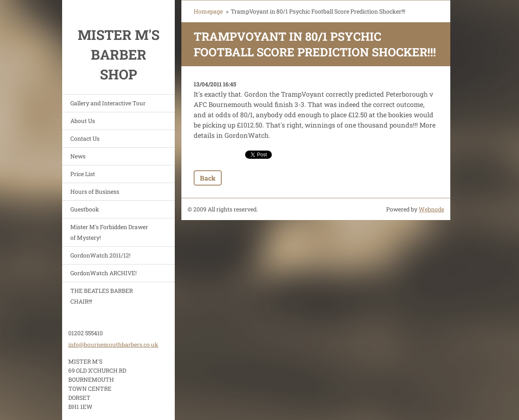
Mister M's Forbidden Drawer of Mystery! (109, 232)
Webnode (431, 209)
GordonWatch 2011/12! (100, 255)
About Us (83, 121)
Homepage (208, 11)
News (78, 156)
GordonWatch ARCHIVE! (103, 273)
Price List (83, 174)
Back (208, 178)
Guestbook (85, 209)
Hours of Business (95, 191)
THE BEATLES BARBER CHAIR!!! (102, 296)
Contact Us (85, 138)
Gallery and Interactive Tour (108, 103)
